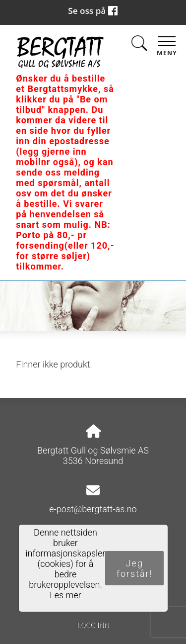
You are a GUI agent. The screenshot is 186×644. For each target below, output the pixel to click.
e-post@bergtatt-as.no (93, 509)
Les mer (65, 595)
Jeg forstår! (135, 568)
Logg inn (93, 625)
